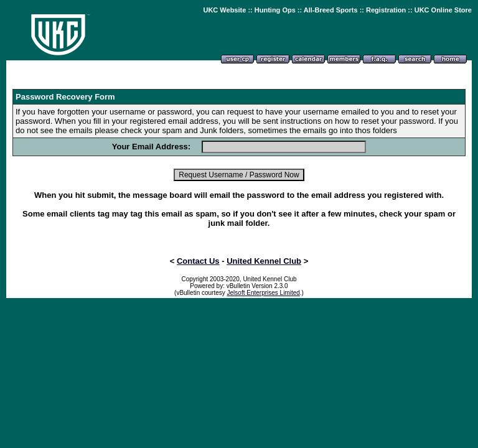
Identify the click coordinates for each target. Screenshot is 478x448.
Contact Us (198, 261)
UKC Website (224, 10)
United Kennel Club (264, 261)
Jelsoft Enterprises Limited (264, 293)
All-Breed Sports (331, 10)
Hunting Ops (275, 10)
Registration (386, 10)
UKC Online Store (443, 10)
